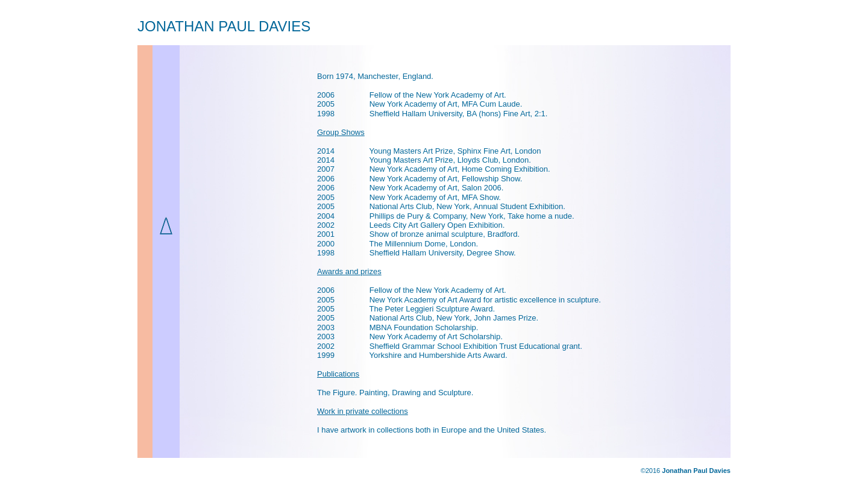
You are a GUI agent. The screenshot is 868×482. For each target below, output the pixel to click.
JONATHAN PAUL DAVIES (224, 26)
